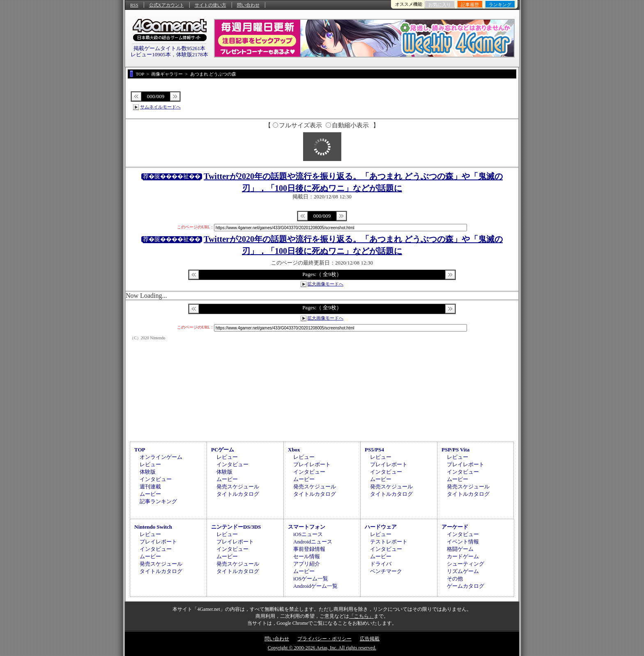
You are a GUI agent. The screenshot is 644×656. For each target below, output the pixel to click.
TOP (140, 450)
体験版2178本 (192, 54)
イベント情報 (463, 542)
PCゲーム (223, 450)
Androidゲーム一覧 (315, 586)
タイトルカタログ (238, 494)
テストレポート (389, 542)
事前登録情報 (309, 549)
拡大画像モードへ (325, 284)
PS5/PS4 (374, 450)
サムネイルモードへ (160, 107)
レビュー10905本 (151, 54)
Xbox (294, 450)
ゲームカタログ (466, 586)
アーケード (455, 527)
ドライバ (381, 564)
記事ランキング (158, 501)
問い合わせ (248, 5)
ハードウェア (381, 527)
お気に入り (440, 5)
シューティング (466, 564)
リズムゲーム (463, 571)
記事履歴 (470, 5)
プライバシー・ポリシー (324, 639)
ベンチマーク (386, 571)
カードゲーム (463, 556)
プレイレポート (312, 464)
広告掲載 (370, 639)
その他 (455, 579)
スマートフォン (307, 527)
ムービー (150, 494)
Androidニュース (313, 542)
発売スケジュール (238, 487)
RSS (134, 5)
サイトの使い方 (210, 5)
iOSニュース (308, 534)
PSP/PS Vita (455, 450)
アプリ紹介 (307, 564)
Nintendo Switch (153, 527)
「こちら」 (361, 616)
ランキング (500, 5)
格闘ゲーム (460, 549)
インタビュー (156, 479)
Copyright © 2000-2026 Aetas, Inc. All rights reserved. (322, 648)
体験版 (148, 472)
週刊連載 (150, 487)
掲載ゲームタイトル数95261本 (170, 48)
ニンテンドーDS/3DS (236, 527)
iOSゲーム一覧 (311, 579)
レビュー (150, 464)
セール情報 (307, 556)
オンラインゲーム (161, 457)
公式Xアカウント (167, 5)
